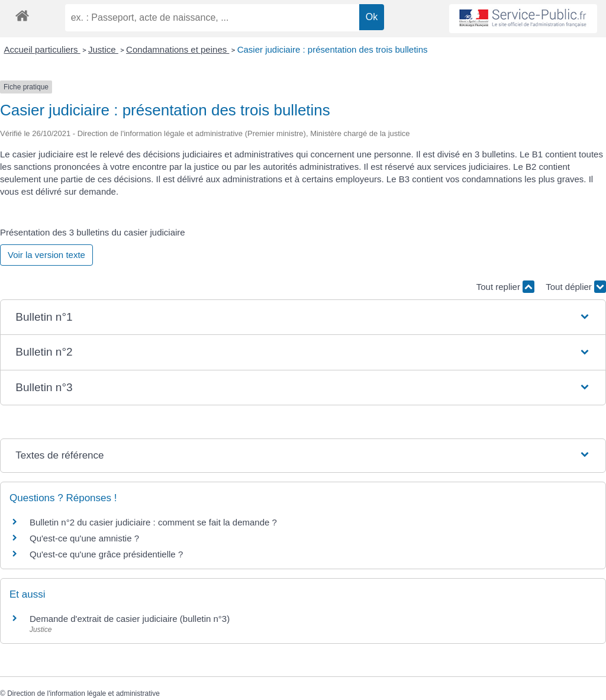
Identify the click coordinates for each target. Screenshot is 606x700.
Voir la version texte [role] (46, 255)
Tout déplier (576, 287)
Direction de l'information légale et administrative (83, 693)
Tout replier (505, 287)
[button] (303, 317)
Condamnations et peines (178, 49)
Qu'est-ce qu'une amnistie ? (84, 538)
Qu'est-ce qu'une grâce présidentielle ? (106, 554)
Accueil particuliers (42, 49)
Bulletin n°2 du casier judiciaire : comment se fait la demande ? (153, 522)
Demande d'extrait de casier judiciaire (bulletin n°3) (130, 619)
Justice (103, 49)
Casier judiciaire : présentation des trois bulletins (333, 49)
